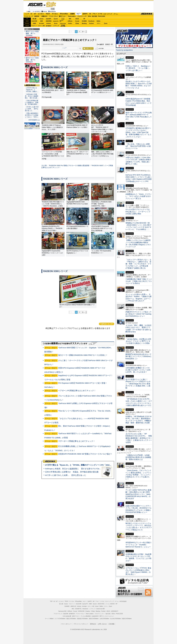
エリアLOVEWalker (60, 619)
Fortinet (91, 23)
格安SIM (37, 16)
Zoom (106, 23)
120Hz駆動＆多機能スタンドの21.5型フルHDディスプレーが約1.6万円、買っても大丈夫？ (138, 370)
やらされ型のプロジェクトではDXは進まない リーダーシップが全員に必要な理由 (138, 212)
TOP (51, 601)
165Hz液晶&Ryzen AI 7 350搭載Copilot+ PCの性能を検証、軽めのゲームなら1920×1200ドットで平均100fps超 (138, 102)
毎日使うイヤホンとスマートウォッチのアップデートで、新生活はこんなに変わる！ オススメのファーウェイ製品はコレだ (139, 527)
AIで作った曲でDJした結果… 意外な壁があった (66, 475)
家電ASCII (44, 16)
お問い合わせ (102, 624)
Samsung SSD (62, 611)
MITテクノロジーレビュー (107, 616)
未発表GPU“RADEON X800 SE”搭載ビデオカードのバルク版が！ (85, 454)
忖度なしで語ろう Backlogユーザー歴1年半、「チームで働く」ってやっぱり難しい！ (138, 68)
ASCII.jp (35, 5)
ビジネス (41, 14)
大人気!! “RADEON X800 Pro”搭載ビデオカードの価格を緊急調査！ (66, 166)
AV (90, 14)
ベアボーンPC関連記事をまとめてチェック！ (77, 391)
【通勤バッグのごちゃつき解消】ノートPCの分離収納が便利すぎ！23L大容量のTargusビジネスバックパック (138, 243)
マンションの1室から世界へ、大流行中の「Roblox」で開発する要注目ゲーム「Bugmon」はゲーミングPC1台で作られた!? (139, 298)
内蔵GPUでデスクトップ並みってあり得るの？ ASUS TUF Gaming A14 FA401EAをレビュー (139, 314)
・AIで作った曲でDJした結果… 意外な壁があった (32, 109)
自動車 (72, 14)
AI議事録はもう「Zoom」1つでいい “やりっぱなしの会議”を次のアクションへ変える (138, 196)
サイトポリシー (66, 624)
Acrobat (42, 23)
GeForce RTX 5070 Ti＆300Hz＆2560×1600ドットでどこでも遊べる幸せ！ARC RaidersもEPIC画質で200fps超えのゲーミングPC (139, 178)
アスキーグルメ (53, 16)
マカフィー (34, 26)
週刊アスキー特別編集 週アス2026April (32, 60)
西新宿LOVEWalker (83, 619)
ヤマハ (99, 23)
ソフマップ (56, 26)
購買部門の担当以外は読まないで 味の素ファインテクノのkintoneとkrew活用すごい (139, 356)
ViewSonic (91, 21)
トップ (27, 14)
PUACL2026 (101, 16)
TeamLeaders (72, 16)
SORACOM (81, 611)
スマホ (100, 14)
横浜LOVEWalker (71, 619)
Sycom (56, 19)
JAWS (34, 23)
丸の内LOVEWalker (116, 619)
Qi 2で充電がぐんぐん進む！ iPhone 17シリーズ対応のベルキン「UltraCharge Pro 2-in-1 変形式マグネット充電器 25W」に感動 (138, 384)
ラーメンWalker (49, 619)
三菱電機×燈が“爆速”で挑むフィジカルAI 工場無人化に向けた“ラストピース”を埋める (139, 281)
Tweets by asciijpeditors (124, 50)
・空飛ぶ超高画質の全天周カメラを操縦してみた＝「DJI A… (32, 115)
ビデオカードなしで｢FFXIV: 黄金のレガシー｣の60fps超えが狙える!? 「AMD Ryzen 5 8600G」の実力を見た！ (138, 571)
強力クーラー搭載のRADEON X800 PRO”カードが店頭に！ (83, 355)
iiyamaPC (49, 19)
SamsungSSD (61, 21)
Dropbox (70, 23)
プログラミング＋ (100, 614)
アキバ (95, 14)
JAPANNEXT (49, 26)
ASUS (77, 19)
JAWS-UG (73, 606)
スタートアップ (108, 14)
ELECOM (34, 21)
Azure (56, 23)
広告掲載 (111, 624)
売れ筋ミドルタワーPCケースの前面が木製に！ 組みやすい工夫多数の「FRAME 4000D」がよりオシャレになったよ (139, 85)
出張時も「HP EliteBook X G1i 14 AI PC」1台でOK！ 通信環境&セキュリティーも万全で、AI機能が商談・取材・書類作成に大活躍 (138, 420)
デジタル (55, 14)
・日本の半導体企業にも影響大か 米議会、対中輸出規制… (32, 102)
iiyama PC (85, 604)
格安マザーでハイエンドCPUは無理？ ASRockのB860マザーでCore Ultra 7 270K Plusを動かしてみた (139, 116)
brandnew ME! (63, 26)
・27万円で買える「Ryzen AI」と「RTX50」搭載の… (32, 90)
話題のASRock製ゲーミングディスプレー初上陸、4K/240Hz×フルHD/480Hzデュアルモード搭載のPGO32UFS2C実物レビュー (138, 509)
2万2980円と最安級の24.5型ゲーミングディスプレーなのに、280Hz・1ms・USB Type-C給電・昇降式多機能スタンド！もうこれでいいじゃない (138, 132)
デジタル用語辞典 (86, 616)
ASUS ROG (49, 21)
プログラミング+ (82, 16)
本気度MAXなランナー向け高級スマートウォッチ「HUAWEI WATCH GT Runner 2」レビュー (139, 545)
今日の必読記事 (67, 616)
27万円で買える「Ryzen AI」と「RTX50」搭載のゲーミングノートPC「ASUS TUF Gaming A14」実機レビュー (92, 465)
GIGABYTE (56, 21)
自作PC (85, 14)
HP (84, 19)
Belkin (98, 21)
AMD (41, 21)
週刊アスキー (63, 16)
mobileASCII (95, 616)
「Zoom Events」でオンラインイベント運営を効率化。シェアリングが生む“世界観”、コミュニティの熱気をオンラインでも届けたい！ (138, 475)
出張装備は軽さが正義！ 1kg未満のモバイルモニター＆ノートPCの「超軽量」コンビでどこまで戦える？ (138, 557)
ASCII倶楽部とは (34, 120)
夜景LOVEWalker (94, 619)
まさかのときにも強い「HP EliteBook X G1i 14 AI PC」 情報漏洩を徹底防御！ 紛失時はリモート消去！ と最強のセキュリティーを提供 (139, 438)
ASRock (70, 21)
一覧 (80, 48)
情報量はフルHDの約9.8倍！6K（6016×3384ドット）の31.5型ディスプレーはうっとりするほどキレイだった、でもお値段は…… (138, 226)
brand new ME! (101, 609)
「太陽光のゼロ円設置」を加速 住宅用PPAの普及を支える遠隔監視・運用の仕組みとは (138, 457)
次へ (83, 32)
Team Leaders (90, 614)
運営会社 (93, 624)
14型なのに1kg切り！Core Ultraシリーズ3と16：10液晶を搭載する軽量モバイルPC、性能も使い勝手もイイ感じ (138, 161)
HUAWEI (84, 21)
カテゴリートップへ (107, 324)
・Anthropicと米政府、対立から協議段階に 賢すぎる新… (32, 96)
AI (31, 14)
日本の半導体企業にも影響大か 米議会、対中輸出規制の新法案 (72, 472)
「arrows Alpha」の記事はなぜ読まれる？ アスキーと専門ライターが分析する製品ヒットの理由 (138, 341)
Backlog (84, 23)
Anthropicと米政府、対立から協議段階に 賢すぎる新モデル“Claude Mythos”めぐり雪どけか (84, 469)
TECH (48, 14)
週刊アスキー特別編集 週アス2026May (32, 33)
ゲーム (116, 14)
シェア (64, 48)
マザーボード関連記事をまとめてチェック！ (77, 441)
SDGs (90, 16)
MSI (70, 19)
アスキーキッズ (28, 16)
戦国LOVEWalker (127, 619)
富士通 (34, 19)
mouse (41, 19)
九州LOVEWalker (104, 619)
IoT (35, 14)
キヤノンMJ (42, 26)
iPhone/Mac (64, 14)
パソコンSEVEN (63, 19)
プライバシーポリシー (81, 624)
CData (77, 23)
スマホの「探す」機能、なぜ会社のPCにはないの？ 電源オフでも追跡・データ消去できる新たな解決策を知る (138, 328)
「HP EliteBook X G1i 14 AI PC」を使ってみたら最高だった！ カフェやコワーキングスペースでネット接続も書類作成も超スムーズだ (139, 402)
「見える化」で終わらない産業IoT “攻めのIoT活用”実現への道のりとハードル (138, 146)
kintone (49, 23)
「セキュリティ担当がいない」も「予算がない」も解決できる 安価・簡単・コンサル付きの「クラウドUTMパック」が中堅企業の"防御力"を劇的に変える (138, 264)
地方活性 (95, 16)
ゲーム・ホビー (51, 4)
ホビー (79, 14)
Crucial (77, 21)
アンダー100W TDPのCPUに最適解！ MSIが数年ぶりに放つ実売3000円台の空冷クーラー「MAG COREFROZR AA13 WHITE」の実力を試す (138, 494)
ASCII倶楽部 (147, 14)
